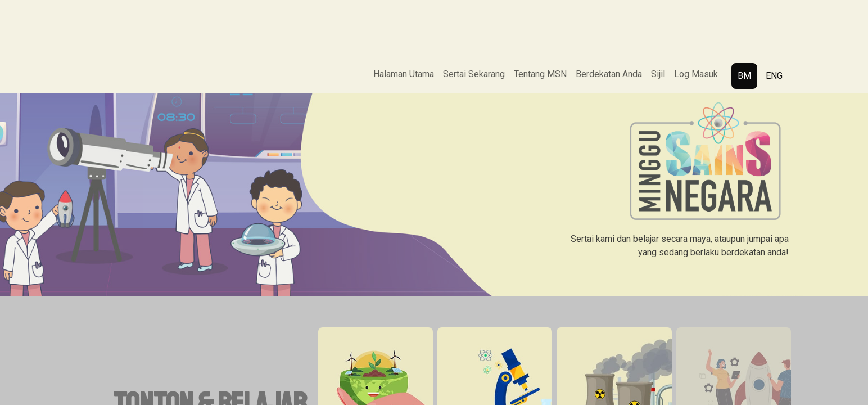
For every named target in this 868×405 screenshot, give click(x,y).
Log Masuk (696, 74)
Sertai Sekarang (474, 74)
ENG (774, 76)
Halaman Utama (404, 74)
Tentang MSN (540, 74)
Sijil (658, 74)
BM (744, 76)
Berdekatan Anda (609, 74)
